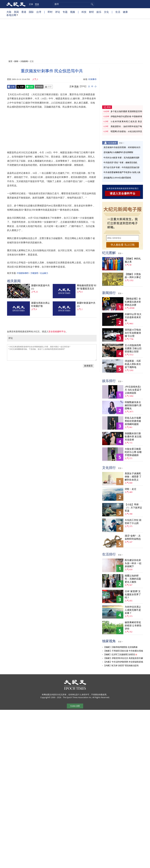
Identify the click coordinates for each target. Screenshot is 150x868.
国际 (31, 12)
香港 (24, 12)
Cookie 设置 (75, 706)
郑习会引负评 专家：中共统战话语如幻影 (121, 167)
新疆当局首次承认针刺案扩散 (40, 305)
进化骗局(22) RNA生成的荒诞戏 (117, 178)
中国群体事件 (23, 273)
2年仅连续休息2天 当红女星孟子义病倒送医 (133, 390)
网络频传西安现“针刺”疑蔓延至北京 (87, 287)
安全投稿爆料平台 (57, 332)
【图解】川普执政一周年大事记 (133, 276)
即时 (50, 12)
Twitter (21, 87)
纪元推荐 (112, 143)
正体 (31, 4)
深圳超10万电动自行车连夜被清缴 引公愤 (133, 333)
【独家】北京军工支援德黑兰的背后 (119, 655)
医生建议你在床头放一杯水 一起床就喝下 (133, 563)
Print (48, 87)
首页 (10, 61)
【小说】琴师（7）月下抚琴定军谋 (133, 508)
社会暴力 (44, 273)
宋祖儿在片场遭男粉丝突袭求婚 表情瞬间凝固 (133, 421)
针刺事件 (93, 79)
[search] (74, 4)
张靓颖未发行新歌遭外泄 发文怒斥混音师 (133, 437)
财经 (91, 12)
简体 (37, 4)
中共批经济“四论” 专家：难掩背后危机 (120, 163)
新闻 (16, 61)
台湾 (39, 12)
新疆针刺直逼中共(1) (40, 287)
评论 (58, 12)
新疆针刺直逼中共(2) (86, 305)
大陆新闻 (24, 61)
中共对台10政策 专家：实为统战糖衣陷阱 (121, 158)
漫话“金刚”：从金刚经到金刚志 (133, 537)
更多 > (122, 143)
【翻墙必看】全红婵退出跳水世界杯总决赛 (133, 302)
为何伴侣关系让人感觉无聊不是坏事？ (133, 610)
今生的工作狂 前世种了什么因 (133, 522)
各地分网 (12, 16)
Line (30, 87)
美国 (16, 12)
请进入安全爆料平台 (123, 193)
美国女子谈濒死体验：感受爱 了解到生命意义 (133, 477)
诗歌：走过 (131, 489)
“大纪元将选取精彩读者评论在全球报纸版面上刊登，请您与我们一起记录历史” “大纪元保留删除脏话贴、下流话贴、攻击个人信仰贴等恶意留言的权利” (52, 352)
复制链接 (39, 87)
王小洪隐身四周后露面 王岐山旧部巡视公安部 (133, 348)
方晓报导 (34, 273)
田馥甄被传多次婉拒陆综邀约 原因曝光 (133, 405)
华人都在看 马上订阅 (123, 245)
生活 (118, 12)
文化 (106, 12)
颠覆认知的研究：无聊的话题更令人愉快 (133, 579)
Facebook (11, 87)
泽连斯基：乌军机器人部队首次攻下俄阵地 (133, 364)
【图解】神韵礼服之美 (133, 260)
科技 (84, 12)
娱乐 (99, 12)
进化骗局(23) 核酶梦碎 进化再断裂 (118, 152)
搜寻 (92, 4)
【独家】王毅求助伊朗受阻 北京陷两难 (120, 647)
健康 (125, 12)
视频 (73, 12)
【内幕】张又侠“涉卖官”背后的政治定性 (121, 666)
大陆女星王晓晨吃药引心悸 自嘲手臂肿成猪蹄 (133, 452)
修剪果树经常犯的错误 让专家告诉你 (133, 626)
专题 (65, 12)
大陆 (9, 12)
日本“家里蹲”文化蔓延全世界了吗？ (133, 594)
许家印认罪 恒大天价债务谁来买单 (133, 317)
